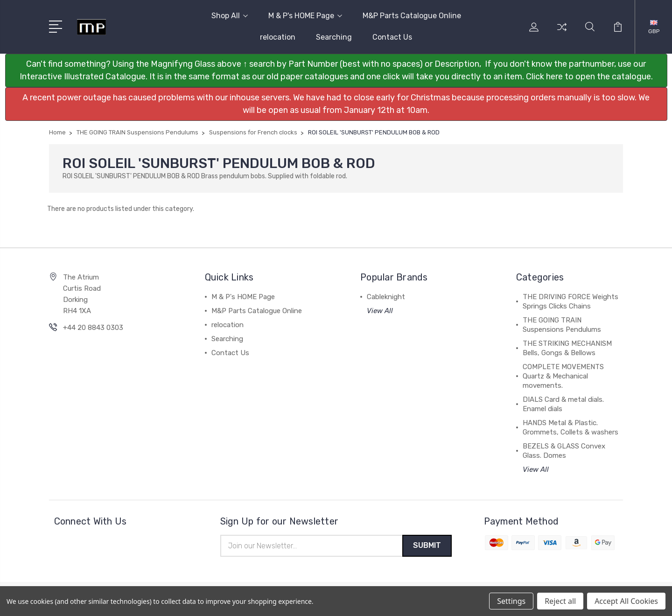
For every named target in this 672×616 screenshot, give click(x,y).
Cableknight (386, 297)
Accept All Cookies (626, 601)
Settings (511, 601)
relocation (278, 37)
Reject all (560, 601)
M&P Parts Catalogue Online (412, 16)
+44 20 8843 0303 (93, 328)
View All (380, 311)
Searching (334, 37)
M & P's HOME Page (305, 16)
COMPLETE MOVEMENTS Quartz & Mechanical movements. (563, 376)
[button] (336, 70)
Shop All (230, 16)
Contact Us (392, 37)
